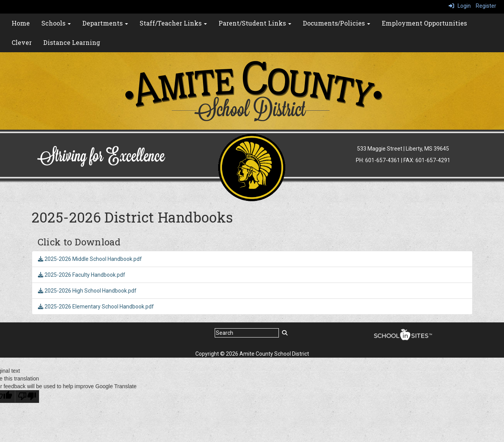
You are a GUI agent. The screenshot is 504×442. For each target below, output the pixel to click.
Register (486, 6)
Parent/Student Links (255, 23)
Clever (22, 42)
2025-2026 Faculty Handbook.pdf (82, 275)
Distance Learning (72, 42)
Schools (56, 23)
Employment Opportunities (424, 23)
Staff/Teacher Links (173, 23)
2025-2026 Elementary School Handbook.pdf (96, 307)
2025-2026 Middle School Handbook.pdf (90, 259)
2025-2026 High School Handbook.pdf (87, 291)
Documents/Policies (337, 23)
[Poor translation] (27, 397)
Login (460, 6)
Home (21, 23)
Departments (105, 23)
